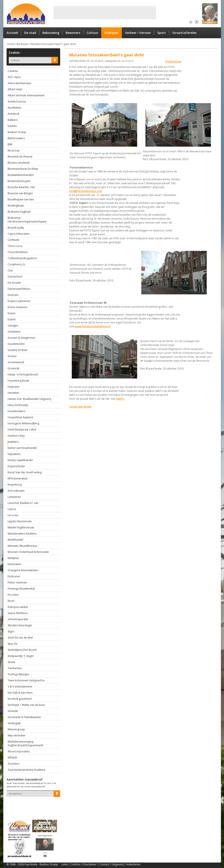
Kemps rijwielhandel (20, 460)
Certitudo (14, 240)
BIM (10, 144)
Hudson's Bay (16, 436)
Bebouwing (51, 33)
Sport (162, 33)
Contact (104, 864)
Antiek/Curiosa (17, 102)
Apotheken (14, 108)
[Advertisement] (105, 13)
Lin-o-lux (13, 515)
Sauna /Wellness (18, 613)
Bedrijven (112, 33)
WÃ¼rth (12, 758)
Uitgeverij (118, 864)
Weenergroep (16, 729)
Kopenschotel (16, 466)
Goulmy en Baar (18, 350)
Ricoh (11, 601)
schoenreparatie (18, 619)
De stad (30, 33)
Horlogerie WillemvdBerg (23, 423)
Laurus (12, 509)
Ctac (10, 270)
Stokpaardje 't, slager (21, 656)
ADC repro (14, 77)
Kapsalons (14, 454)
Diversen (13, 295)
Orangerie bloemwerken (23, 570)
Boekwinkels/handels (21, 175)
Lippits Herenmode (20, 521)
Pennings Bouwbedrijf (21, 589)
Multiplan (13, 558)
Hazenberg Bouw (18, 381)
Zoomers (13, 764)
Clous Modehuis (18, 252)
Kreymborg (15, 485)
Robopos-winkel (18, 607)
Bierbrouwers (16, 138)
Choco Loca (15, 246)
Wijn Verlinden (17, 735)
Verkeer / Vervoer (138, 33)
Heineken (13, 393)
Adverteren (133, 864)
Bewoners (73, 33)
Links (65, 864)
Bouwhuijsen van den (21, 199)
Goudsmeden (16, 344)
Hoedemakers (17, 411)
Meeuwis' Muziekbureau (22, 546)
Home (11, 44)
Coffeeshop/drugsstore (22, 258)
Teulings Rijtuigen (18, 674)
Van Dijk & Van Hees (20, 693)
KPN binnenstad (17, 478)
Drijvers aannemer (19, 301)
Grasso (12, 356)
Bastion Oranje (17, 132)
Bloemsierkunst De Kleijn (23, 169)
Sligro (11, 631)
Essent (12, 319)
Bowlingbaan (16, 206)
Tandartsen (15, 668)
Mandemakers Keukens (22, 534)
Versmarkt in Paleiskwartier (24, 717)
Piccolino (13, 595)
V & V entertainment (20, 687)
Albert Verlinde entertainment (26, 95)
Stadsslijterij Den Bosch (22, 650)
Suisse (11, 662)
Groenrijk (13, 368)
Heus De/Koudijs (18, 405)
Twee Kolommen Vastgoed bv (26, 680)
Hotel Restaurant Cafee (22, 430)
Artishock (13, 114)
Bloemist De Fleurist (20, 157)
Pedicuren (14, 576)
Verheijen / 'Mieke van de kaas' (26, 705)
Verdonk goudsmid (20, 699)
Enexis (11, 313)
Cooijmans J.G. (17, 264)
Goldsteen (14, 332)
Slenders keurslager (20, 625)
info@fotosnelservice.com (86, 191)
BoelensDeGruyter (19, 181)
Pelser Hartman (17, 582)
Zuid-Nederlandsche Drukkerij (26, 770)
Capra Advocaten (18, 234)
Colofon (75, 864)
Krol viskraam (16, 491)
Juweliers (13, 442)
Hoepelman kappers (20, 417)
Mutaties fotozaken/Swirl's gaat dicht (53, 44)
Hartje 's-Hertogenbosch (23, 374)
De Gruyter (14, 283)
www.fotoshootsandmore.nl (93, 326)
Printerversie (173, 62)
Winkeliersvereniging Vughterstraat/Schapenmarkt (25, 743)
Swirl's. (120, 399)
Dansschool (15, 277)
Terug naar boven (80, 407)
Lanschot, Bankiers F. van (23, 503)
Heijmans (13, 387)
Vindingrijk (14, 723)
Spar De (13, 644)
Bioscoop (14, 150)
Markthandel (15, 540)
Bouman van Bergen (20, 193)
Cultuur (92, 33)
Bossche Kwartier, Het (21, 187)
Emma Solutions (17, 307)
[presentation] (32, 804)
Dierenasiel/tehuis (19, 289)
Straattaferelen (184, 33)
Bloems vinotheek (19, 163)
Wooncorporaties (19, 751)
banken (12, 126)
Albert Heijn (15, 89)
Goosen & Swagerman (21, 338)
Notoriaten (14, 564)
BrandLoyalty (16, 228)
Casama (13, 71)
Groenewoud (16, 362)
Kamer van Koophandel (22, 448)
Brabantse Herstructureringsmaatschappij (27, 220)
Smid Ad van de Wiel (20, 638)
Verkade (13, 711)
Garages (13, 325)
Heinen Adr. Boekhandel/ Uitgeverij (29, 399)
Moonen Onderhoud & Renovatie (28, 552)
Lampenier (14, 497)
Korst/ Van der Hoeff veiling (25, 472)
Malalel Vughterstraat (21, 527)
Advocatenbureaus (19, 83)
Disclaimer (90, 864)
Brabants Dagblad (19, 212)
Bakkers (13, 120)
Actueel (12, 33)
